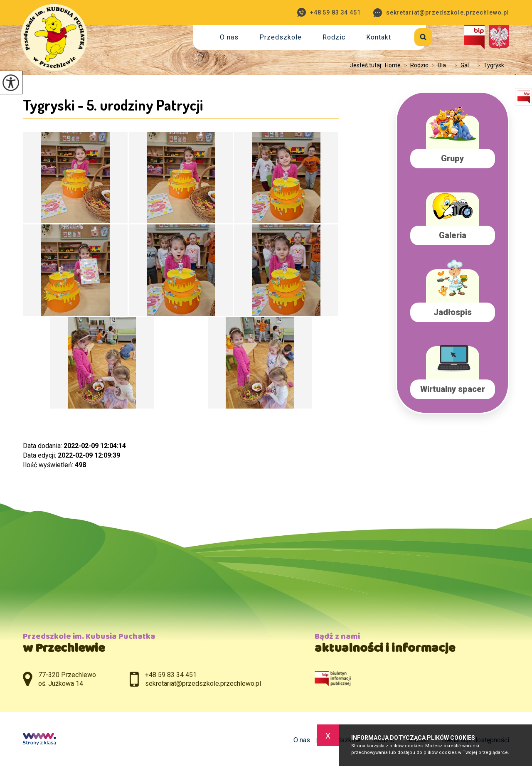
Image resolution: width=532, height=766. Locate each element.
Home (393, 65)
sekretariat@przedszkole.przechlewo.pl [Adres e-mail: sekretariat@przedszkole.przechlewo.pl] (203, 683)
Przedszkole (281, 37)
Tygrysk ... (491, 65)
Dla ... (440, 65)
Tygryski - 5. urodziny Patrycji (113, 105)
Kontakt (379, 37)
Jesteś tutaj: (367, 65)
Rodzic (334, 37)
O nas (229, 37)
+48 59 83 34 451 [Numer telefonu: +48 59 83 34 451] (171, 675)
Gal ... (462, 65)
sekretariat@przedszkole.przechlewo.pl (441, 13)
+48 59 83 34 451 (329, 12)
